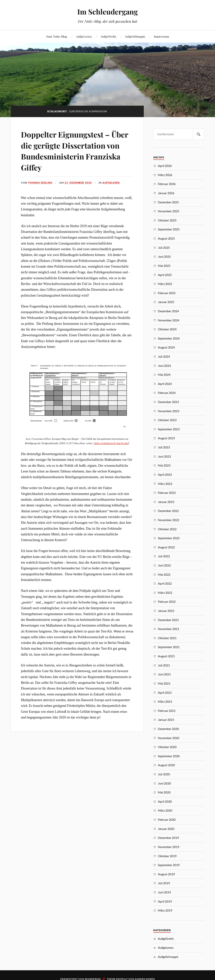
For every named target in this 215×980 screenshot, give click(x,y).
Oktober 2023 (167, 420)
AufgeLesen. (84, 36)
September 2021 (169, 647)
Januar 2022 (166, 611)
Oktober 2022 (167, 529)
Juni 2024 (164, 366)
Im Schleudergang (107, 12)
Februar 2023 (167, 493)
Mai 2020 (164, 792)
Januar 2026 (166, 193)
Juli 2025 (164, 247)
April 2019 (165, 901)
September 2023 (169, 429)
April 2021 (165, 692)
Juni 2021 (164, 674)
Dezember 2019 (168, 838)
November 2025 (169, 211)
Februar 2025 (167, 293)
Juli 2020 (164, 774)
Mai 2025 (164, 266)
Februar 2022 (167, 601)
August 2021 (166, 656)
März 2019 (165, 910)
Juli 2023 (164, 447)
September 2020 (169, 756)
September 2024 (169, 338)
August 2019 (166, 874)
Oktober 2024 (167, 329)
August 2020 (166, 765)
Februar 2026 (167, 184)
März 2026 (165, 175)
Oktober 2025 (167, 220)
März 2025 (165, 284)
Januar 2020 (166, 829)
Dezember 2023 (168, 402)
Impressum (161, 36)
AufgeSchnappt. (135, 36)
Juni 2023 (164, 456)
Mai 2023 (164, 465)
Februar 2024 (167, 393)
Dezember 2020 (168, 729)
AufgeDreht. (109, 36)
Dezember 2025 (168, 202)
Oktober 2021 (167, 638)
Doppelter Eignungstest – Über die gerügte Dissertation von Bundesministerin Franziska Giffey (76, 156)
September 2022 (169, 538)
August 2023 (166, 438)
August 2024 (166, 347)
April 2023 (165, 474)
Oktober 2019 (167, 856)
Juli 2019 (164, 883)
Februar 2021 (167, 711)
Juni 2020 (164, 783)
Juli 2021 (164, 665)
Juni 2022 (164, 565)
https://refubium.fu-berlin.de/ (111, 454)
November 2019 (169, 847)
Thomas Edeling (40, 194)
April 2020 (165, 801)
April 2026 (165, 166)
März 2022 (165, 593)
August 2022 (166, 547)
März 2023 (165, 484)
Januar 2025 (166, 302)
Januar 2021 (166, 720)
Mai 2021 (164, 683)
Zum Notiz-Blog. (57, 36)
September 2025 (169, 229)
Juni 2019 (164, 892)
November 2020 (169, 738)
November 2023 (169, 411)
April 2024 (165, 384)
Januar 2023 (166, 502)
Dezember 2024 (168, 311)
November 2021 (169, 629)
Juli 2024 (164, 356)
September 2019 (169, 865)
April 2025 (165, 275)
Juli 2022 (164, 556)
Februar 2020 (167, 819)
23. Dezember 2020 (78, 194)
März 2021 (165, 701)
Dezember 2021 (168, 620)
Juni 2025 (164, 256)
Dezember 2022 (168, 511)
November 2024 (169, 320)
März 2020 (165, 810)
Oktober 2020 (167, 747)
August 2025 (166, 238)
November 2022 (169, 520)
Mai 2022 (164, 574)
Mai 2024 (164, 375)
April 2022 (165, 583)
